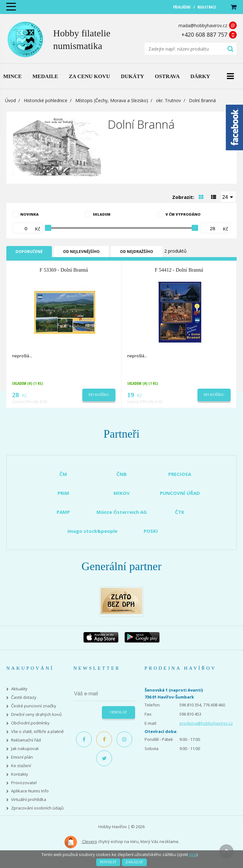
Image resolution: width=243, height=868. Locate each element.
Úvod (10, 100)
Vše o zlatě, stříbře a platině (37, 732)
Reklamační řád (26, 740)
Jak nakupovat (25, 749)
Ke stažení (21, 766)
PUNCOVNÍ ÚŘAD (180, 493)
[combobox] (228, 197)
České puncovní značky (34, 706)
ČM (63, 474)
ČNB (121, 474)
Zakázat (134, 862)
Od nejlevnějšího (81, 252)
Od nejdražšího (137, 252)
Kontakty (20, 774)
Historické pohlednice (46, 100)
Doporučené (29, 252)
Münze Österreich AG (122, 512)
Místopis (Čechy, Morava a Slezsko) (112, 100)
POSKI (151, 531)
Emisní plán (22, 757)
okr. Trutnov (168, 100)
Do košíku (99, 395)
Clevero (81, 842)
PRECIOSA (180, 474)
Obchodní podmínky (30, 723)
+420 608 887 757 (204, 34)
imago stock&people (92, 531)
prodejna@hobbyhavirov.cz (206, 723)
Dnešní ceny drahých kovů (36, 714)
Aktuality (19, 689)
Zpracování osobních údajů (37, 808)
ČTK (180, 512)
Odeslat (118, 712)
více (193, 854)
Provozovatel (24, 783)
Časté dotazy (24, 697)
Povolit (108, 862)
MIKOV (122, 493)
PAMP (63, 512)
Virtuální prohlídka (29, 800)
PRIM (63, 493)
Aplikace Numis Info (30, 791)
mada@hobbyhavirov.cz (203, 25)
